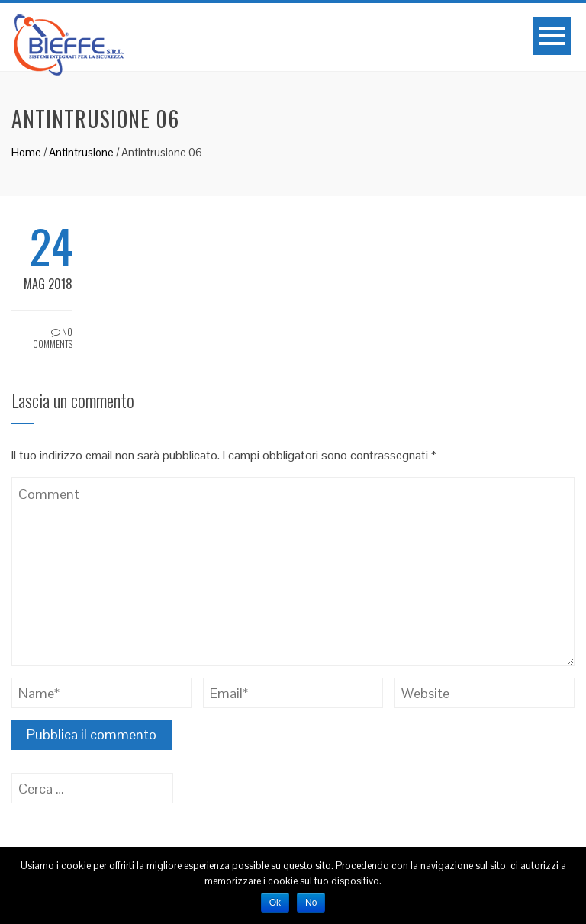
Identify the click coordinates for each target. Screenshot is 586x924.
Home (26, 152)
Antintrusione (81, 152)
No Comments (53, 338)
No (311, 903)
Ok (275, 903)
